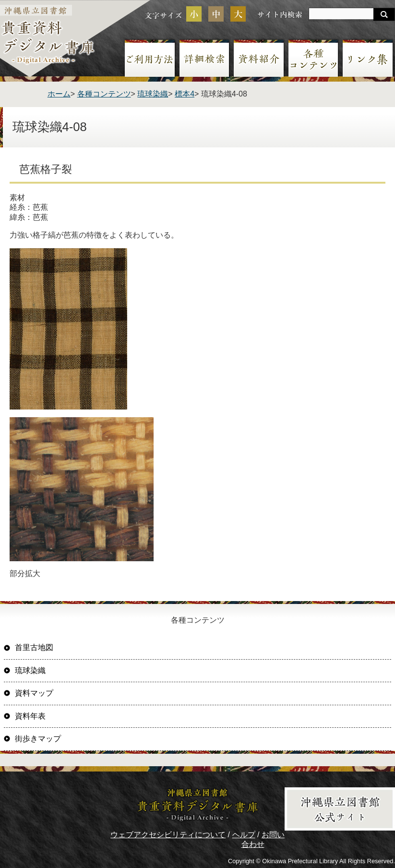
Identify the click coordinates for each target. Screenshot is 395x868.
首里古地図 (34, 647)
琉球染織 (153, 94)
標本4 (185, 94)
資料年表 (30, 716)
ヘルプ (244, 835)
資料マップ (34, 693)
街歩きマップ (38, 739)
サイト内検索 (280, 14)
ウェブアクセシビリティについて (168, 835)
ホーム (59, 94)
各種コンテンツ (104, 94)
